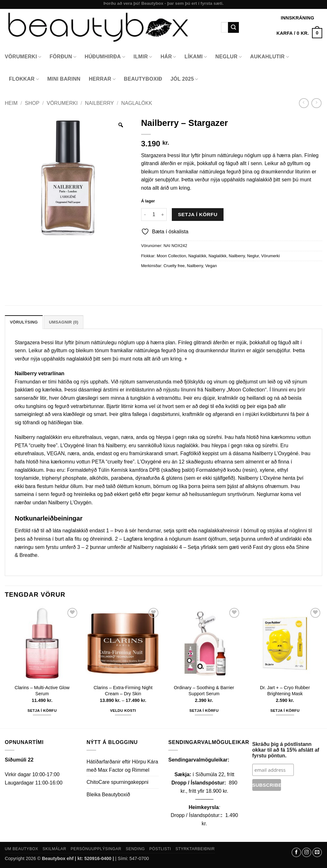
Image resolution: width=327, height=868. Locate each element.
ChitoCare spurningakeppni (118, 782)
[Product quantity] (154, 215)
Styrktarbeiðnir (195, 849)
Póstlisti (160, 849)
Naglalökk (137, 103)
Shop (32, 103)
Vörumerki (23, 57)
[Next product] (304, 103)
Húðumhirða (105, 57)
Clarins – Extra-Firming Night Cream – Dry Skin (123, 691)
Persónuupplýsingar (96, 849)
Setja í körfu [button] (42, 711)
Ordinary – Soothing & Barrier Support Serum (204, 691)
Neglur (228, 57)
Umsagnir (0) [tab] (64, 322)
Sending (135, 849)
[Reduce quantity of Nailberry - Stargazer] (145, 215)
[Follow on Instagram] (307, 852)
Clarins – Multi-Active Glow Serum (42, 691)
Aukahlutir (270, 57)
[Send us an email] (317, 852)
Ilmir (143, 57)
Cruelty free (174, 266)
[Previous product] (316, 103)
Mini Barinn (64, 79)
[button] (299, 33)
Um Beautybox (22, 849)
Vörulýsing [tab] (24, 322)
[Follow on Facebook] (296, 852)
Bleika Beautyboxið (108, 795)
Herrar (102, 79)
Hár (168, 57)
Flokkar (24, 79)
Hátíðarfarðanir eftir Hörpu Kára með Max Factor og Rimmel (122, 766)
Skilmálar (54, 849)
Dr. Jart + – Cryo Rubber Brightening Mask (285, 691)
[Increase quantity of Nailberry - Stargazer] (163, 215)
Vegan (211, 266)
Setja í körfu (198, 214)
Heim (11, 103)
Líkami (196, 57)
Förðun (63, 57)
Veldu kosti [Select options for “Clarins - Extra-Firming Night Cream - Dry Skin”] (123, 711)
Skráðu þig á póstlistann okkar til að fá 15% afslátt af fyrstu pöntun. (286, 750)
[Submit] (233, 27)
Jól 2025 (184, 79)
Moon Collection (171, 256)
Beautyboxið (143, 79)
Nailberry (99, 103)
